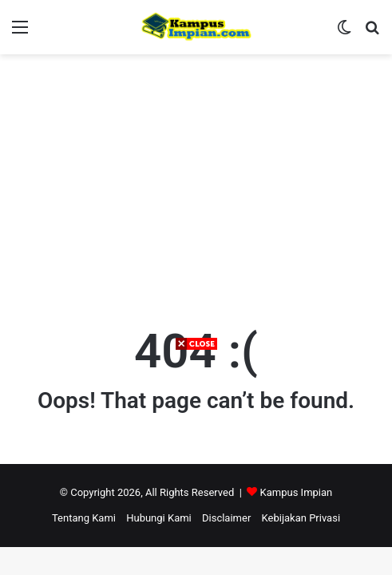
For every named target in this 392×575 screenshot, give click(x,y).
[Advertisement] (196, 463)
